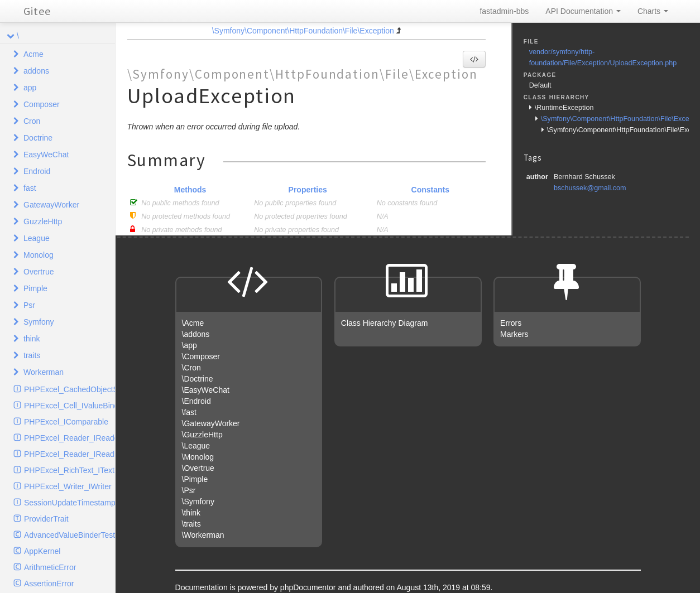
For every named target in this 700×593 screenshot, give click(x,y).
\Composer (201, 356)
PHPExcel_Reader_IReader (69, 438)
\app (190, 345)
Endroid (37, 171)
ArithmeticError (50, 567)
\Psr (189, 490)
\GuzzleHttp (202, 435)
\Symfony (198, 502)
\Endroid (196, 401)
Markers (514, 334)
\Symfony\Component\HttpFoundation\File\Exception (303, 31)
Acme (33, 54)
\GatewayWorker (211, 423)
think (32, 339)
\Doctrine (198, 379)
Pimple (35, 288)
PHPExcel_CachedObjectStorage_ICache (69, 389)
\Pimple (195, 479)
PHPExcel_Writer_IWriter (68, 486)
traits (32, 355)
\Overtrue (198, 468)
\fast (189, 412)
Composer (42, 104)
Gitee (37, 11)
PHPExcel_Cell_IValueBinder (69, 406)
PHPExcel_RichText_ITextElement (69, 470)
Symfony (39, 322)
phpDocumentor (309, 587)
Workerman (44, 372)
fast (30, 188)
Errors (511, 323)
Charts (653, 11)
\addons (196, 334)
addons (36, 71)
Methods (190, 190)
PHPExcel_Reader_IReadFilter (69, 454)
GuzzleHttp (43, 221)
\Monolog (198, 457)
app (30, 88)
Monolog (39, 255)
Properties (308, 190)
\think (191, 513)
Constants (430, 190)
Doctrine (38, 138)
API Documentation (583, 11)
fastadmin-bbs (504, 11)
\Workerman (203, 535)
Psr (29, 305)
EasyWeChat (46, 155)
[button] (474, 59)
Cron (32, 121)
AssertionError (49, 584)
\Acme (193, 323)
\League (196, 446)
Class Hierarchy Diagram (385, 323)
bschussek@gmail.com (590, 188)
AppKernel (42, 551)
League (37, 238)
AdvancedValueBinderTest (69, 535)
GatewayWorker (51, 205)
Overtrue (39, 272)
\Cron (191, 368)
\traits (191, 524)
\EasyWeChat (206, 390)
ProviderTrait (46, 519)
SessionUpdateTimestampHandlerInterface (69, 503)
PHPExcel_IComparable (66, 422)
